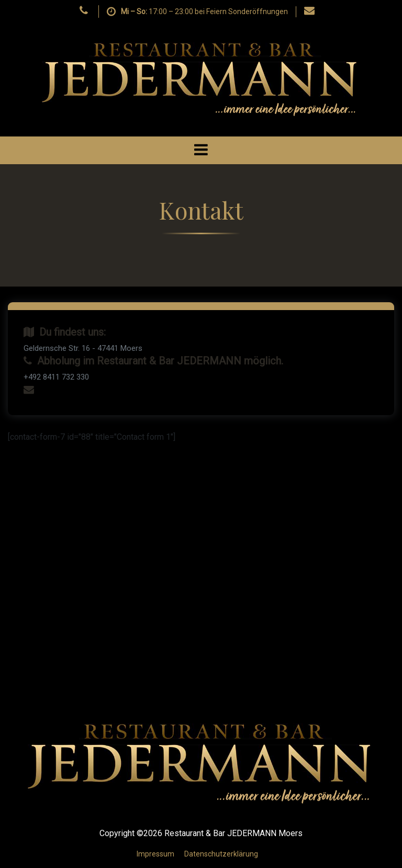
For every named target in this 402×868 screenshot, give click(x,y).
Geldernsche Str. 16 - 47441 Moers (83, 348)
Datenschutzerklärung (221, 854)
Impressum (155, 854)
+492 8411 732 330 (56, 377)
